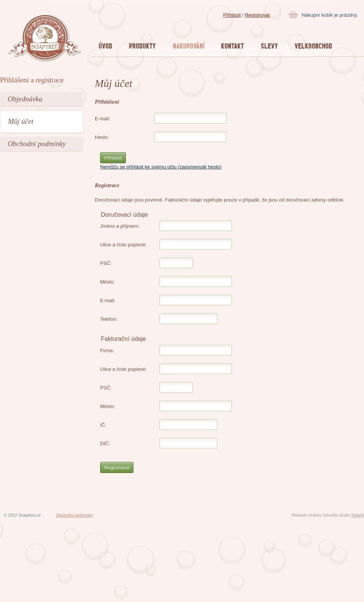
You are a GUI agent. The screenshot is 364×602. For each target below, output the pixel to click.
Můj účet (21, 121)
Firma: (107, 351)
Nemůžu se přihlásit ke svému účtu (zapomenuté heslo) (161, 167)
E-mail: (102, 119)
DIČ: (105, 444)
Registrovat (257, 15)
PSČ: (106, 263)
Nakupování (189, 46)
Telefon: (109, 319)
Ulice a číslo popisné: (123, 245)
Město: (107, 282)
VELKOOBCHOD (313, 46)
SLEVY (269, 46)
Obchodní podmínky (37, 144)
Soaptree (44, 38)
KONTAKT (232, 46)
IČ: (103, 425)
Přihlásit (232, 15)
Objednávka (25, 99)
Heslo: (102, 137)
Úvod (105, 46)
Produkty (142, 46)
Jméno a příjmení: (120, 226)
